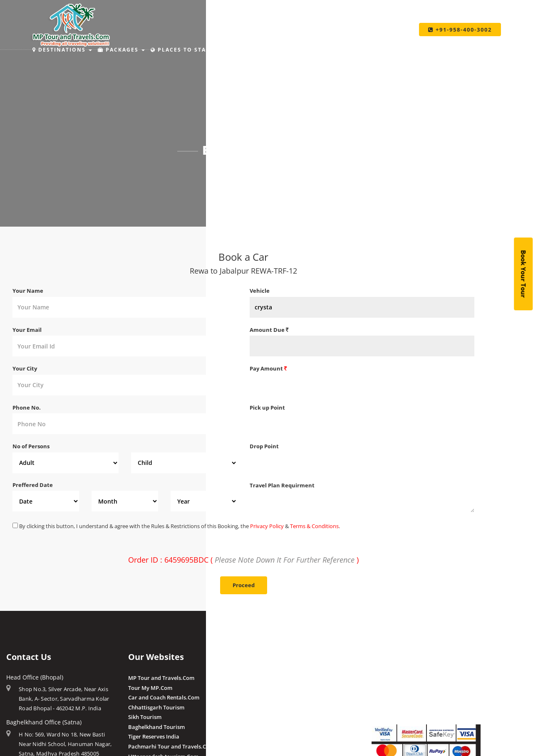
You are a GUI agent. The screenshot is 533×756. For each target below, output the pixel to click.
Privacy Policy (267, 526)
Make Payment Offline (400, 688)
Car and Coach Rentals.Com (164, 697)
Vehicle (260, 291)
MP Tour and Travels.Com (161, 678)
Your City (25, 368)
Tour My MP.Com (150, 688)
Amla (257, 678)
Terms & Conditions (314, 526)
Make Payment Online (400, 678)
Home (226, 173)
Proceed (244, 585)
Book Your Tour (523, 274)
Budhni (259, 688)
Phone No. (27, 408)
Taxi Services (383, 50)
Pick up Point (267, 408)
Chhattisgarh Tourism (156, 707)
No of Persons (31, 446)
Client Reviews (268, 746)
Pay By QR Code (392, 697)
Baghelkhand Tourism (156, 727)
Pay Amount (268, 368)
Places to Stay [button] (183, 50)
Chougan (261, 707)
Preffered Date (33, 485)
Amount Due (269, 330)
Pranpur (260, 697)
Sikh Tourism (145, 717)
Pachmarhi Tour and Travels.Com (171, 746)
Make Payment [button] (319, 50)
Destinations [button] (62, 50)
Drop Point (264, 446)
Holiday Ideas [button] (251, 50)
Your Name (28, 291)
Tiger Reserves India (154, 736)
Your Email (27, 330)
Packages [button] (121, 50)
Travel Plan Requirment (282, 485)
